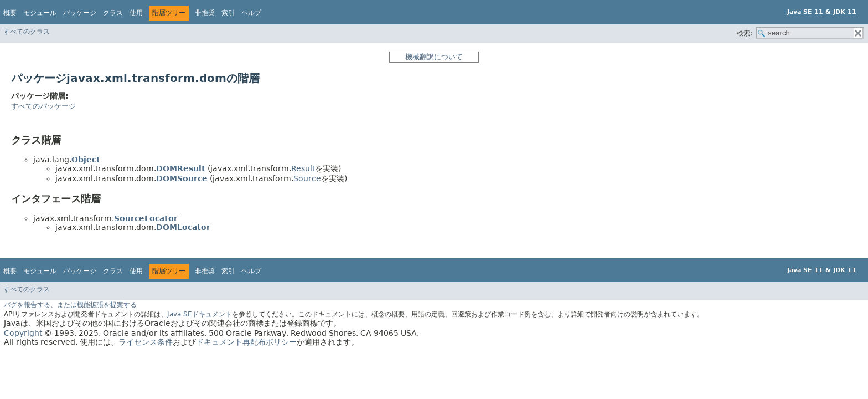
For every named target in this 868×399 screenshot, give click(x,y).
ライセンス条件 (146, 342)
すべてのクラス (27, 32)
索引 (228, 13)
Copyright (23, 333)
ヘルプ (251, 13)
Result (303, 168)
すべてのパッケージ (43, 106)
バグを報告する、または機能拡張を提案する (70, 305)
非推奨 (205, 13)
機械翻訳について (434, 57)
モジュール (40, 13)
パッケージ (80, 13)
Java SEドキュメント (200, 314)
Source (307, 178)
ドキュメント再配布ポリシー (246, 342)
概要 (10, 13)
